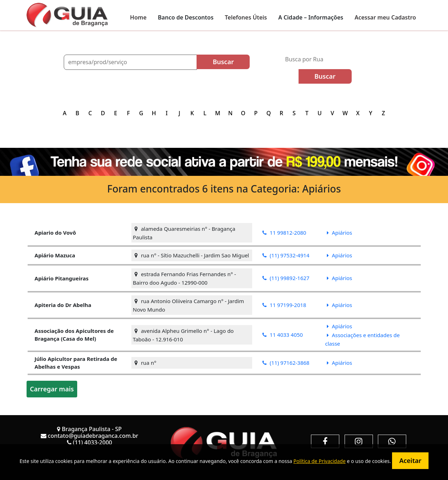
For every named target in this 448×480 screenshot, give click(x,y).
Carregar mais (52, 389)
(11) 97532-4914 (286, 255)
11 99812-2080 (284, 233)
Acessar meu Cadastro (385, 17)
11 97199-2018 (284, 305)
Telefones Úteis (246, 17)
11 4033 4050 (283, 335)
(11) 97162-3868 (286, 363)
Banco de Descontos (186, 17)
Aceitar (410, 461)
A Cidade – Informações (311, 17)
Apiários (339, 233)
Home (138, 17)
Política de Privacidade (319, 461)
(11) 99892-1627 (286, 278)
